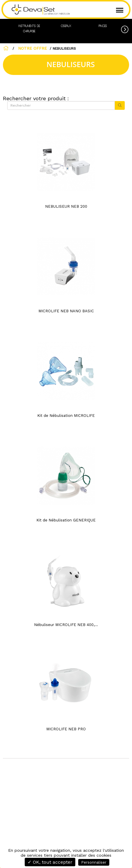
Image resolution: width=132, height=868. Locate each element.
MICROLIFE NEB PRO (66, 729)
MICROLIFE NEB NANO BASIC (66, 311)
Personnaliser (94, 862)
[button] (126, 28)
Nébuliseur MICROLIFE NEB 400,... (66, 625)
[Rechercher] (61, 105)
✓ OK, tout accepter (50, 862)
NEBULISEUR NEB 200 (66, 206)
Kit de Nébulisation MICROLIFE (66, 416)
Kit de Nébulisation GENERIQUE (66, 520)
